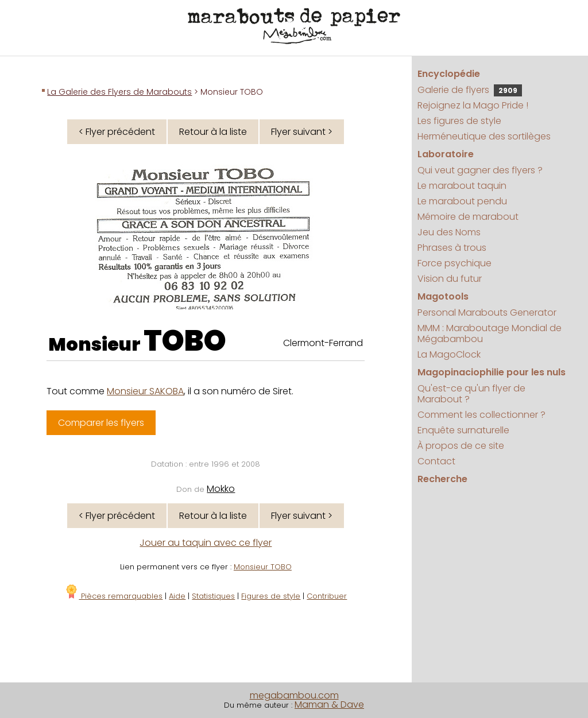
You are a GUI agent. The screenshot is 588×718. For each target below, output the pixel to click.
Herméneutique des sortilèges (484, 136)
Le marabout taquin (462, 186)
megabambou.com (294, 695)
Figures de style (271, 596)
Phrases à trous (452, 248)
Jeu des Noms (449, 232)
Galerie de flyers (470, 90)
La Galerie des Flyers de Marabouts (119, 92)
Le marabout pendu (462, 201)
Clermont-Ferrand (323, 343)
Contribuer (327, 596)
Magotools (443, 296)
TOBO (185, 341)
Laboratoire (446, 154)
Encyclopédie (449, 74)
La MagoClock (449, 354)
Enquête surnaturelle (463, 430)
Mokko (221, 489)
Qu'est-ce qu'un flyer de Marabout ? (471, 394)
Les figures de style (459, 121)
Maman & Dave (329, 705)
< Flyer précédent (117, 132)
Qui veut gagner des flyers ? (480, 170)
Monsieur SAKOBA (145, 391)
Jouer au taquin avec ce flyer (206, 543)
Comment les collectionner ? (481, 415)
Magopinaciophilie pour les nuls (492, 372)
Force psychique (454, 263)
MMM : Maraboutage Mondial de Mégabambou (490, 333)
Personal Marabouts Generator (487, 313)
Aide (177, 596)
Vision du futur (450, 279)
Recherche (442, 479)
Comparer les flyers (101, 423)
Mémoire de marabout (468, 217)
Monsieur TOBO (263, 567)
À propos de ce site (461, 446)
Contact (436, 461)
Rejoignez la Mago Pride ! (473, 105)
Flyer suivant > (302, 132)
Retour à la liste (213, 132)
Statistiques (213, 596)
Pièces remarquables (113, 596)
